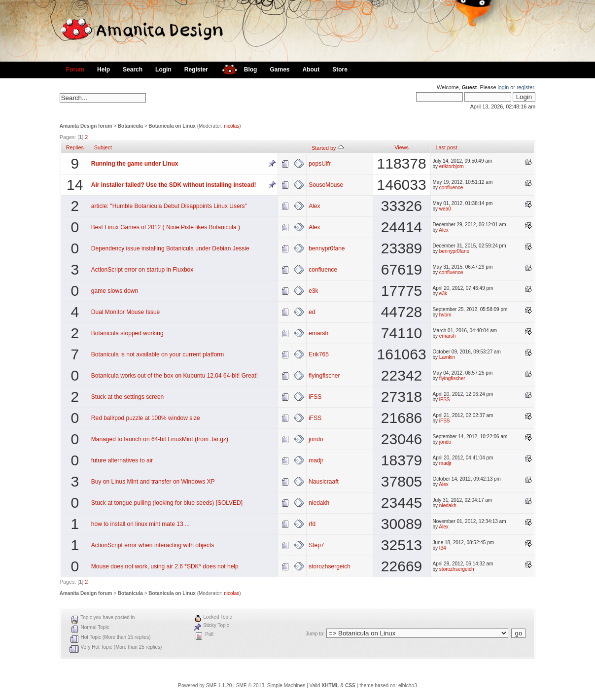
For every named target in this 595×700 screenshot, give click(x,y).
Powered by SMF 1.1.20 (205, 685)
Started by (327, 148)
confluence (451, 188)
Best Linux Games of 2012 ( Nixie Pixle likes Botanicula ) (166, 227)
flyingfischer (324, 376)
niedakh (319, 503)
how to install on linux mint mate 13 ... (140, 524)
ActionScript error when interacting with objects (153, 545)
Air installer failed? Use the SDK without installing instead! (174, 185)
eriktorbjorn (452, 166)
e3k (313, 291)
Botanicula (130, 126)
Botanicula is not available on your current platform (157, 354)
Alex (314, 206)
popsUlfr (320, 164)
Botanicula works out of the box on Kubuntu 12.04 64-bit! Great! (175, 376)
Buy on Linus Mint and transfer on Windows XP (153, 482)
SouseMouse (326, 185)
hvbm (445, 315)
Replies (75, 147)
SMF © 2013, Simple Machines (271, 685)
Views (402, 147)
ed (312, 312)
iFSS (315, 397)
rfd (312, 524)
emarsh (318, 333)
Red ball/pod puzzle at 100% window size (146, 418)
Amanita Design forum (86, 126)
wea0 (445, 209)
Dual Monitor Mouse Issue (125, 312)
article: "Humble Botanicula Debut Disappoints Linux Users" (169, 206)
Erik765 (319, 354)
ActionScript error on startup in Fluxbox (142, 270)
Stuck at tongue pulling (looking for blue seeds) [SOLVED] (167, 503)
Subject (103, 147)
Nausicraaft (324, 482)
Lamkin (447, 357)
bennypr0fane (327, 248)
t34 (443, 548)
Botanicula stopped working (127, 333)
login (503, 87)
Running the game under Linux (135, 164)
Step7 (316, 545)
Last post (447, 147)
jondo (316, 439)
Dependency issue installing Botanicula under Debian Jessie (170, 248)
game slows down (115, 291)
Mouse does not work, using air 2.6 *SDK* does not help (165, 566)
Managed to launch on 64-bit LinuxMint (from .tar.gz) (160, 439)
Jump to (315, 634)
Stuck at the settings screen (127, 397)
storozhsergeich (330, 566)
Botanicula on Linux (172, 126)
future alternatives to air (122, 460)
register (525, 87)
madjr (316, 460)
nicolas (231, 126)
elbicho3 (408, 685)
